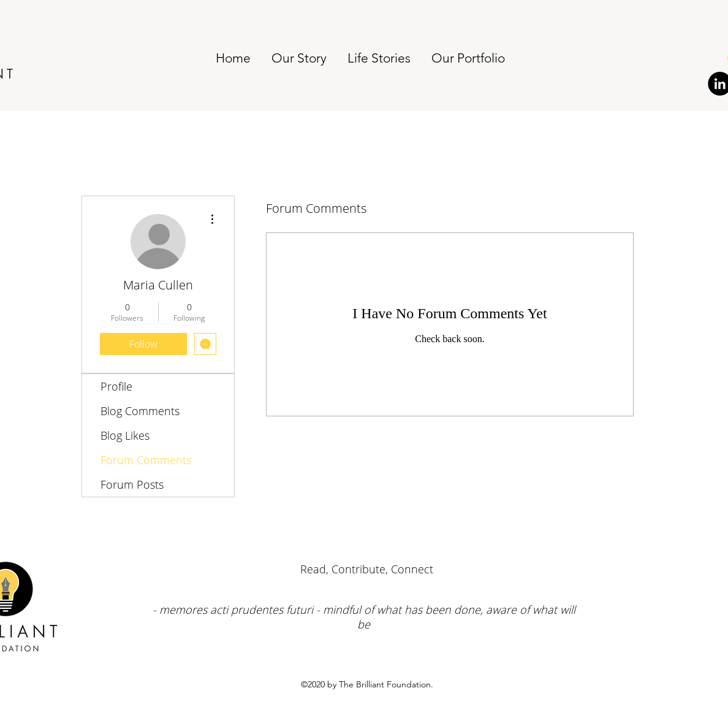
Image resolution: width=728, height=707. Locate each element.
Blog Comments (140, 411)
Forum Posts (132, 484)
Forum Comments (146, 460)
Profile (116, 386)
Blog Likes (125, 435)
